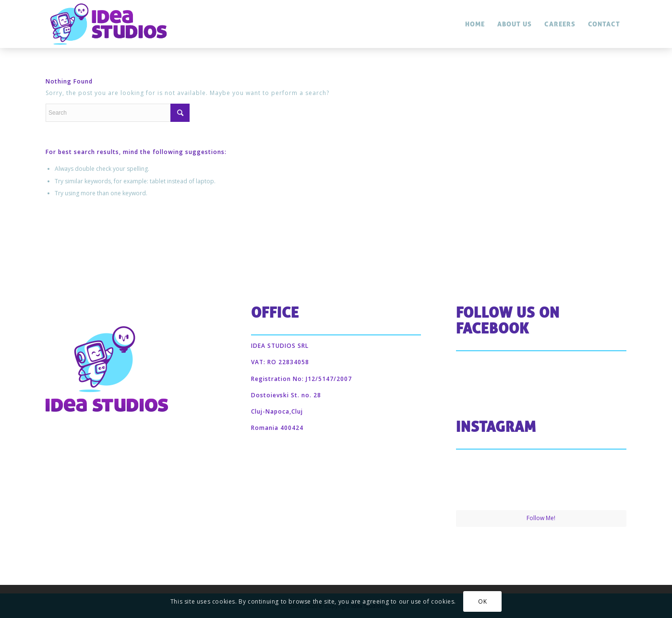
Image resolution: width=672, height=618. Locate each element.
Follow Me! (541, 518)
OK (482, 601)
